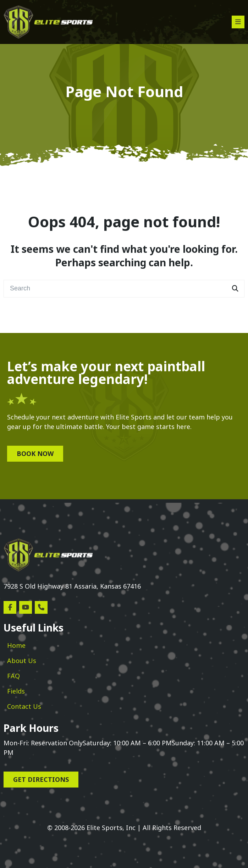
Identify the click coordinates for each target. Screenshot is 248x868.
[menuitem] (16, 646)
